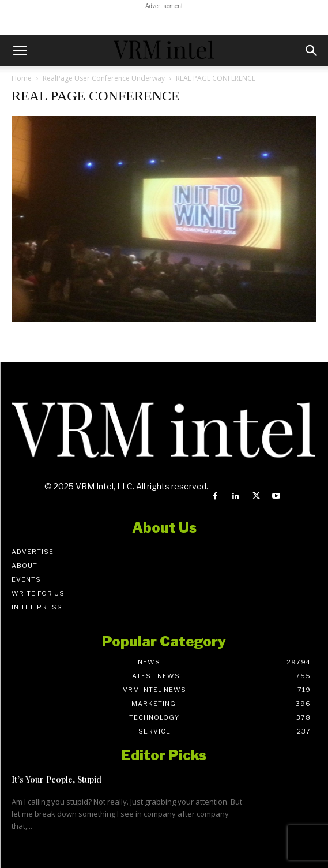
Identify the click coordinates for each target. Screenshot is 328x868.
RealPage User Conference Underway (104, 78)
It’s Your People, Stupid (56, 779)
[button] (20, 51)
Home (22, 78)
